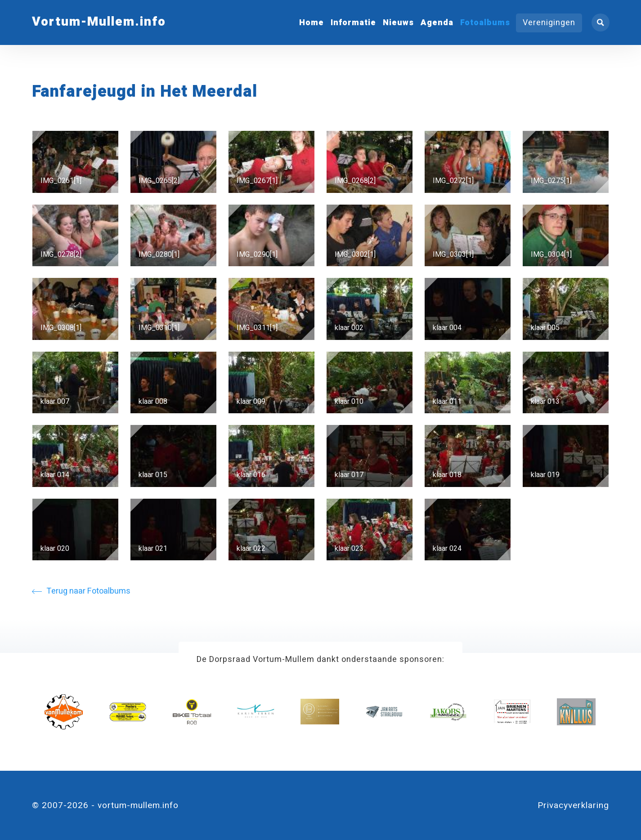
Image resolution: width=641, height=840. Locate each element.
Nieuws (398, 23)
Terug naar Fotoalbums (81, 591)
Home (312, 23)
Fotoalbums (485, 23)
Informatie (353, 23)
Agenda (437, 23)
